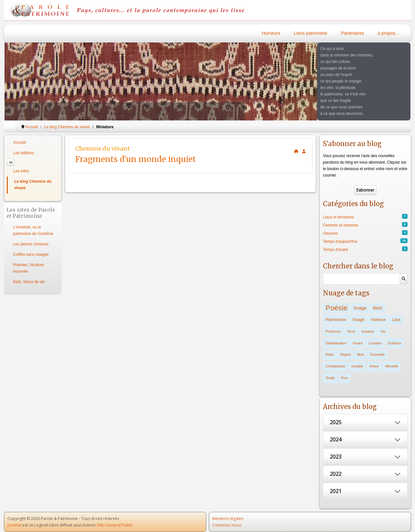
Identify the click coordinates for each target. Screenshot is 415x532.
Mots (361, 355)
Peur (344, 378)
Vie (383, 331)
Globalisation (336, 343)
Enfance (395, 343)
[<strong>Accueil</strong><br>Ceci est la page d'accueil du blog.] (296, 151)
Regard (345, 355)
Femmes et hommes (341, 225)
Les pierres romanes (31, 244)
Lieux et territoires (338, 217)
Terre (351, 331)
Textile (330, 378)
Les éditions (24, 153)
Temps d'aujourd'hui (340, 241)
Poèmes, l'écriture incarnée (29, 268)
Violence (378, 320)
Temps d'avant (335, 250)
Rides (330, 355)
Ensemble (377, 355)
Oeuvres (330, 233)
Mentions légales (228, 519)
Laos (396, 320)
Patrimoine (336, 320)
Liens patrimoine (311, 33)
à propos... (388, 33)
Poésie (336, 308)
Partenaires (352, 33)
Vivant (357, 343)
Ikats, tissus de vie (29, 282)
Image (360, 308)
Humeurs (271, 33)
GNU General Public (115, 525)
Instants (368, 331)
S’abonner (365, 190)
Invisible (357, 366)
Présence (333, 331)
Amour (374, 366)
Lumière (375, 343)
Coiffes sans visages (31, 254)
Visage (358, 320)
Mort (378, 308)
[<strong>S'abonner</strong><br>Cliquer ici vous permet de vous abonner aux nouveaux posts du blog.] (304, 151)
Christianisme (335, 366)
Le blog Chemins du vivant (33, 185)
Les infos (21, 171)
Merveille (392, 366)
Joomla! (14, 525)
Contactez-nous (227, 525)
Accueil (20, 142)
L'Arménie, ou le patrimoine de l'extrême (33, 230)
